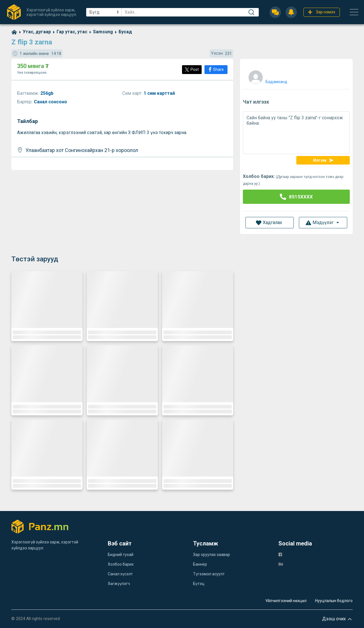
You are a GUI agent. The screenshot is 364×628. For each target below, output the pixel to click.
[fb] (280, 554)
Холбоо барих (121, 564)
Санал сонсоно (51, 102)
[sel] (104, 12)
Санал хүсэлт (120, 574)
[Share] (216, 70)
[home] (14, 32)
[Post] (192, 70)
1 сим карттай (160, 93)
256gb (47, 93)
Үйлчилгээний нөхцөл (286, 601)
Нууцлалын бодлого (334, 601)
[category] (34, 32)
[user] (267, 76)
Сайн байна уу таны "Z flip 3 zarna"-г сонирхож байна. (296, 133)
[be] (281, 564)
